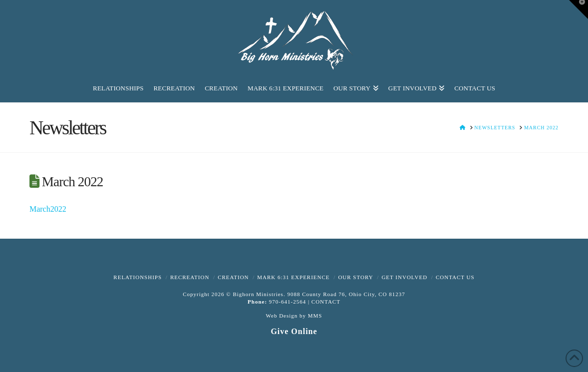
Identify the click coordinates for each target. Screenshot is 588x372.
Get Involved (404, 277)
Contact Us (455, 277)
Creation (233, 277)
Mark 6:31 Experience (293, 277)
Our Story (355, 277)
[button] (579, 9)
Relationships (138, 277)
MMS (315, 316)
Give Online (294, 331)
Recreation (190, 277)
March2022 (48, 209)
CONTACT (326, 302)
